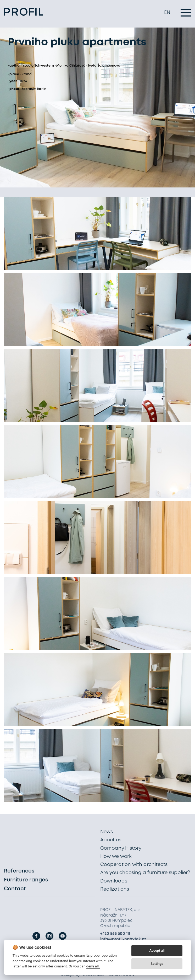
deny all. (93, 966)
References (19, 871)
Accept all (157, 951)
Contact (15, 889)
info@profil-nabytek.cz (123, 939)
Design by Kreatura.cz (82, 975)
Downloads (114, 881)
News (107, 832)
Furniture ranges (26, 880)
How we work (116, 857)
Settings (157, 964)
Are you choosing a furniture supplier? (145, 873)
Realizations (115, 889)
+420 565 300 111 (115, 934)
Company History (121, 848)
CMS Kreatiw (122, 975)
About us (111, 840)
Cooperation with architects (134, 865)
